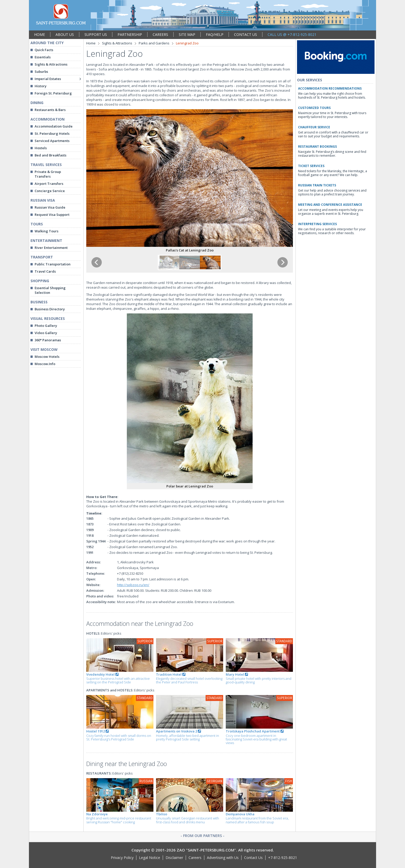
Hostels (41, 148)
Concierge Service (50, 191)
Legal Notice (150, 858)
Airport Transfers (49, 184)
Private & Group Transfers (48, 174)
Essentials (43, 57)
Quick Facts (44, 50)
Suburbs (41, 72)
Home (91, 43)
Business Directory (50, 309)
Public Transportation (53, 264)
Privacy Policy (122, 858)
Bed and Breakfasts (50, 155)
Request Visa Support (52, 215)
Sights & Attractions (51, 64)
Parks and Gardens (154, 43)
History (41, 86)
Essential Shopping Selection (50, 290)
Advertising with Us (223, 858)
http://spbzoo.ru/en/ (133, 585)
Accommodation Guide (54, 126)
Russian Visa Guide (50, 207)
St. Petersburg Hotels (52, 133)
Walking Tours (46, 231)
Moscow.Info (45, 364)
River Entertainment (51, 248)
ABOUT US (65, 34)
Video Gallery (46, 333)
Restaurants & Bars (50, 110)
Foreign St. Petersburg (53, 93)
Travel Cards (45, 271)
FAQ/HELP (215, 34)
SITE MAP (187, 34)
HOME (40, 34)
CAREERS (160, 34)
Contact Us (253, 858)
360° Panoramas (48, 340)
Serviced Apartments (52, 141)
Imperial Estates (48, 79)
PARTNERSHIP (130, 34)
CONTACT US (246, 34)
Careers (195, 858)
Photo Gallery (46, 326)
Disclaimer (174, 858)
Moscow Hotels (47, 357)
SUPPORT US (96, 34)
